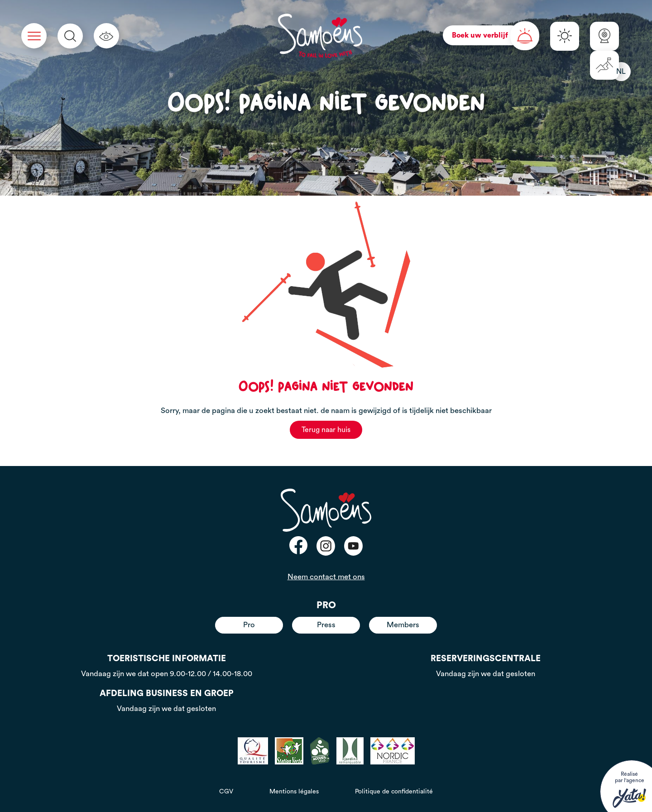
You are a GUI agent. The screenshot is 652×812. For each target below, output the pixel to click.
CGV (226, 792)
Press (326, 625)
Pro (249, 625)
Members (403, 625)
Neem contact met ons (326, 577)
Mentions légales (294, 792)
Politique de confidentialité (394, 792)
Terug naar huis (326, 430)
